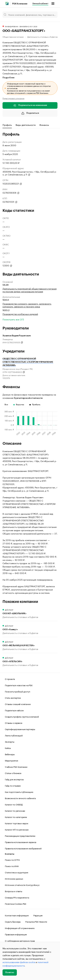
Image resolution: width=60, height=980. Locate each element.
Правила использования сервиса (21, 842)
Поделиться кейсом (14, 710)
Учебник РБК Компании (16, 767)
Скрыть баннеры (13, 921)
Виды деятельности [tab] (26, 125)
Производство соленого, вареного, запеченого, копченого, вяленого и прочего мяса (27, 305)
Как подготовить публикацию (19, 792)
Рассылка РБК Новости (36, 921)
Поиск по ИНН (12, 866)
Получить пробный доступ (17, 691)
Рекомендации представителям (20, 836)
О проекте (10, 679)
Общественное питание (13, 37)
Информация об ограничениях (20, 928)
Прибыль (35, 405)
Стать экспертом (13, 698)
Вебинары (10, 754)
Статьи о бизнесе (13, 773)
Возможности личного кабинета (20, 798)
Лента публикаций (14, 735)
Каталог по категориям (16, 817)
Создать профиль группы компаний (22, 716)
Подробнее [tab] (9, 78)
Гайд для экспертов (14, 779)
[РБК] (7, 3)
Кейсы (8, 748)
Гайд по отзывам (13, 785)
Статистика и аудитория (17, 872)
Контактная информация (17, 915)
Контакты (10, 854)
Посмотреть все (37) (13, 319)
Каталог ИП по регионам (17, 829)
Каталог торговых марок (17, 823)
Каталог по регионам (15, 811)
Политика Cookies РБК (16, 904)
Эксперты (10, 742)
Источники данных (14, 879)
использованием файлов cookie (19, 962)
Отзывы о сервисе (14, 723)
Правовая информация (16, 934)
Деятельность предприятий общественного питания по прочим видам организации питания (30, 290)
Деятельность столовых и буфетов (42, 37)
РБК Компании (20, 4)
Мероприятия (11, 760)
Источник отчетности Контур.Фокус (22, 885)
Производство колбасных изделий (20, 314)
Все (6, 405)
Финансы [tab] (44, 125)
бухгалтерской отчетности (28, 398)
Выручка (19, 405)
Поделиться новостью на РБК (19, 685)
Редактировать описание (13, 98)
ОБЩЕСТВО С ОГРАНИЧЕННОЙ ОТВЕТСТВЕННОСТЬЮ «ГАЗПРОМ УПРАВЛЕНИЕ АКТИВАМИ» (28, 362)
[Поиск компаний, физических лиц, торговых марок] (30, 15)
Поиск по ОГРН (12, 860)
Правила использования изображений (23, 848)
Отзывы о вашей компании (18, 704)
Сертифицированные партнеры (20, 729)
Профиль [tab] (7, 125)
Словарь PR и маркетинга (17, 897)
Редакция (38, 915)
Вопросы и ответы (14, 891)
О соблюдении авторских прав (20, 941)
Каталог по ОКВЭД (14, 804)
